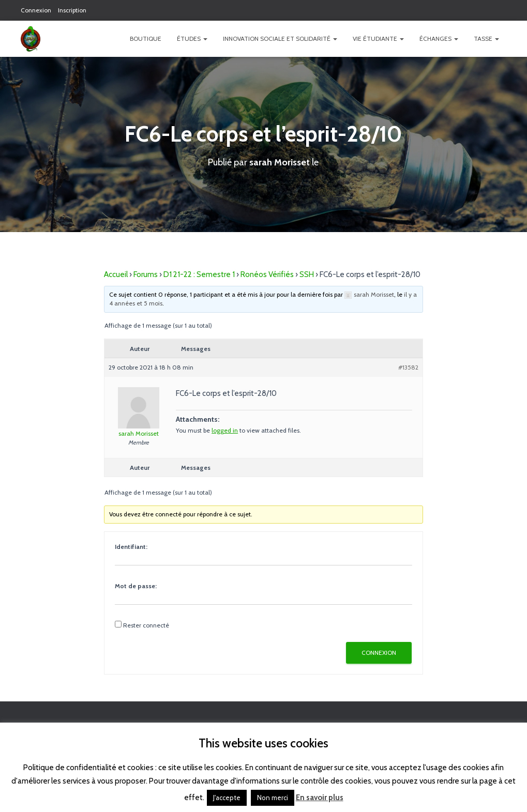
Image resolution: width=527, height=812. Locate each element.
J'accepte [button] (227, 798)
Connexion (36, 10)
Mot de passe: (136, 585)
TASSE (486, 39)
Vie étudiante (378, 39)
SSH (307, 274)
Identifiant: (131, 546)
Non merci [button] (273, 798)
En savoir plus (320, 798)
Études (192, 39)
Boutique (146, 39)
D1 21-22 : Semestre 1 (199, 274)
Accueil (116, 274)
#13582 (408, 367)
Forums (146, 274)
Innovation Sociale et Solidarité (280, 39)
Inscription (72, 10)
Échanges (439, 39)
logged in (225, 430)
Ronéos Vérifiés (267, 274)
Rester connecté (146, 625)
